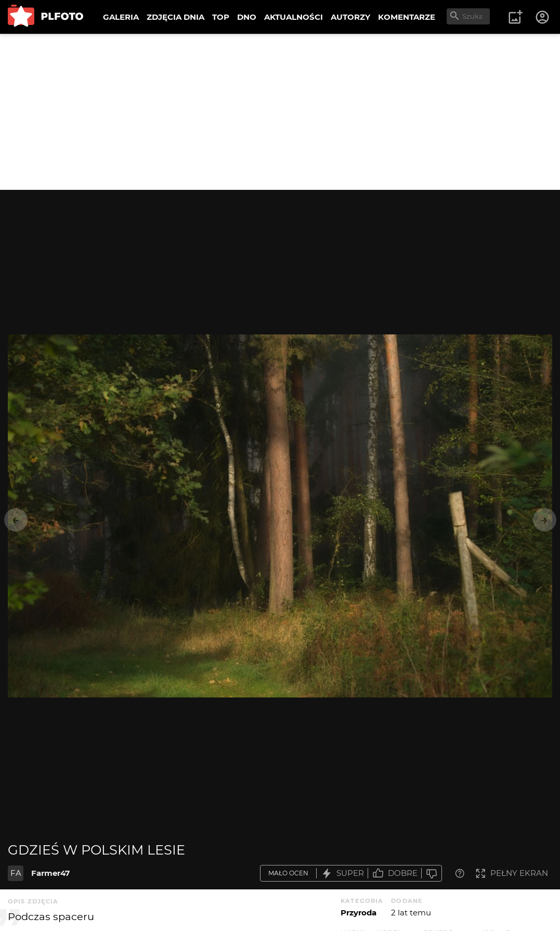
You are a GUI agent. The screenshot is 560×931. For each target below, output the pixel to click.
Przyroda (359, 913)
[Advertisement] (280, 112)
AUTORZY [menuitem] (350, 17)
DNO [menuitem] (247, 17)
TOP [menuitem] (221, 17)
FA (16, 873)
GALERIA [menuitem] (121, 17)
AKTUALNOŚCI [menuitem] (294, 17)
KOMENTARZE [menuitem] (407, 17)
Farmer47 (50, 873)
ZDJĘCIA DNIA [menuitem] (175, 17)
